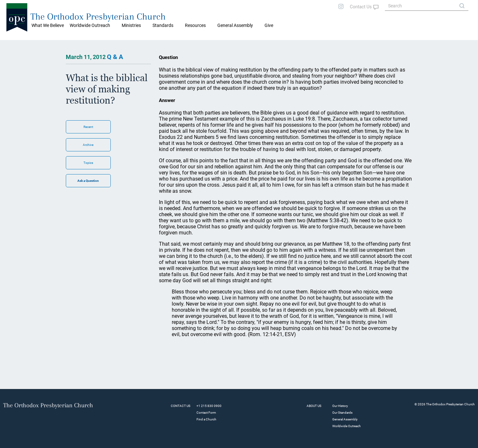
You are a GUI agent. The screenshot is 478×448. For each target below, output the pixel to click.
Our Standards (342, 413)
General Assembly (235, 25)
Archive (88, 145)
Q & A (115, 57)
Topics (88, 163)
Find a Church (206, 419)
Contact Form (206, 413)
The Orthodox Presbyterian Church (98, 17)
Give (269, 25)
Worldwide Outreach (347, 426)
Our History (340, 406)
